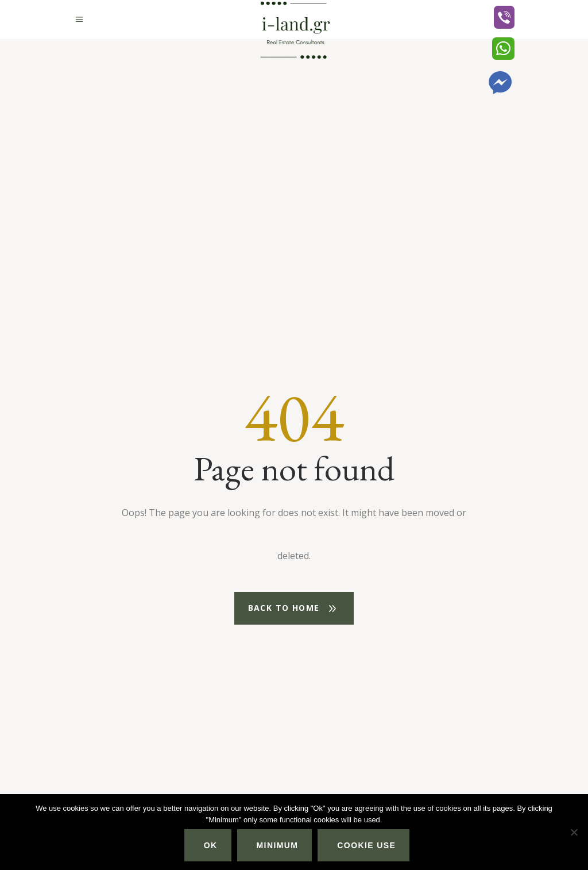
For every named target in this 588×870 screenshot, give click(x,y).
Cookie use (366, 845)
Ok (211, 845)
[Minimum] (574, 832)
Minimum (278, 845)
